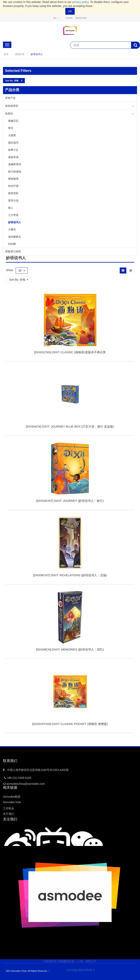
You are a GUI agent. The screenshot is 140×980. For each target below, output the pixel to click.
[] (70, 352)
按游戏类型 (12, 106)
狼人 (11, 208)
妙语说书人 (37, 54)
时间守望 (13, 186)
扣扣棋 (12, 244)
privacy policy (80, 2)
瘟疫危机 (13, 193)
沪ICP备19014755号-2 (78, 970)
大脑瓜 (12, 229)
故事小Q (13, 150)
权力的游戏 (15, 172)
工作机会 (9, 808)
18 (22, 270)
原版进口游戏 (13, 251)
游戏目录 (20, 54)
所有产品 (10, 98)
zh (56, 18)
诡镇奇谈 (13, 157)
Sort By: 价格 (19, 280)
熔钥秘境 (13, 179)
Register (81, 18)
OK (70, 11)
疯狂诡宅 (13, 143)
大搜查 (12, 135)
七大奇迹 (13, 215)
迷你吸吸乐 (15, 237)
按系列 (9, 114)
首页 (6, 54)
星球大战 (13, 200)
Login (69, 18)
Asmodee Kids (12, 802)
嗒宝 (11, 128)
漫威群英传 (15, 164)
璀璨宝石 (13, 121)
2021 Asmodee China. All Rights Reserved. (27, 971)
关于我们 (9, 814)
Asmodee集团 (12, 797)
